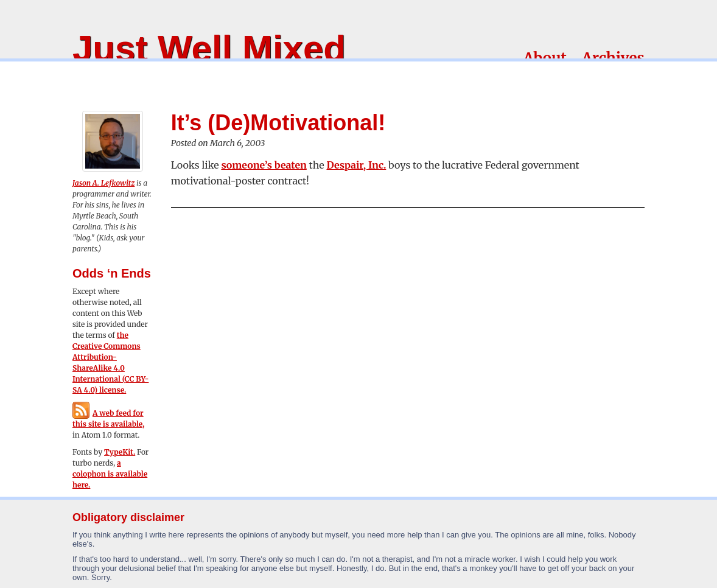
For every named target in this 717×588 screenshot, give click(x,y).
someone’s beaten (264, 165)
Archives (613, 58)
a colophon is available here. (110, 474)
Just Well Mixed (209, 48)
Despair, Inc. (356, 165)
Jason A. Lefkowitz (103, 183)
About (545, 58)
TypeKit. (120, 452)
